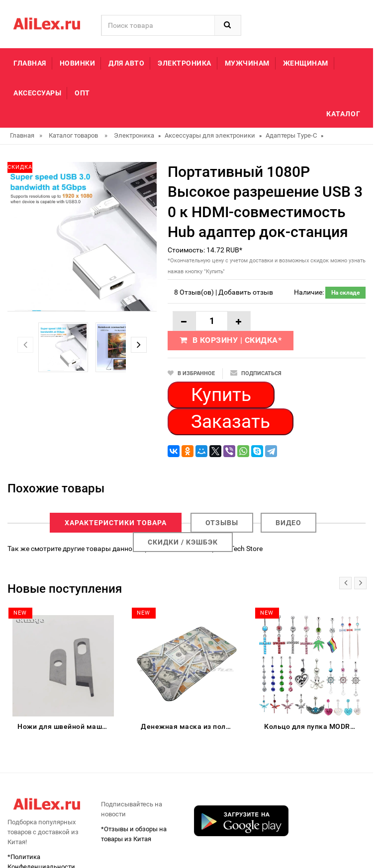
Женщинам (306, 63)
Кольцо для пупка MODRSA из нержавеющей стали (312, 726)
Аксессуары (37, 93)
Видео (288, 523)
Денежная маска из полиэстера (189, 726)
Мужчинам (247, 63)
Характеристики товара (116, 523)
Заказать (231, 422)
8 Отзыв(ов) (194, 292)
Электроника (185, 63)
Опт (82, 93)
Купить (221, 395)
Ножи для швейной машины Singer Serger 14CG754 (66, 726)
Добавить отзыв (246, 292)
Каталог (343, 114)
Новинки (78, 63)
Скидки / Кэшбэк (183, 542)
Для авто (126, 63)
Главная (30, 63)
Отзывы (222, 523)
